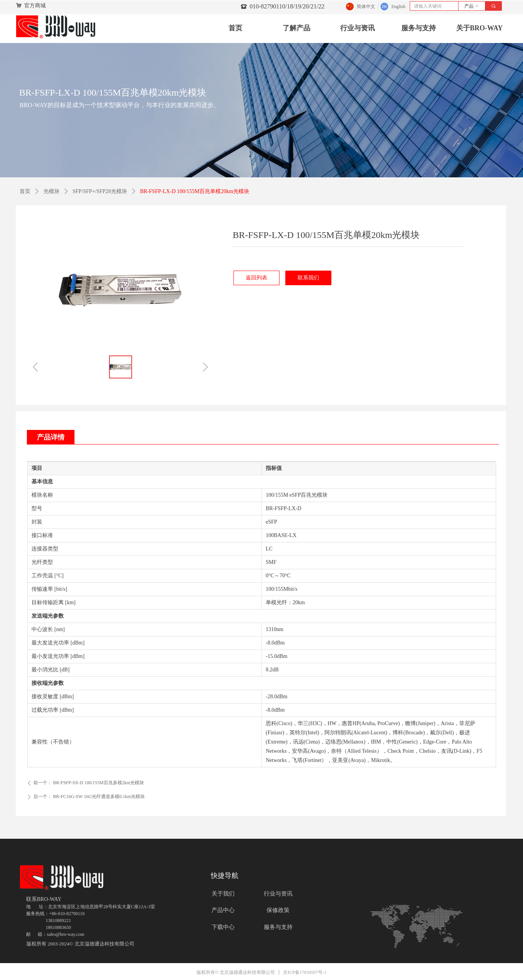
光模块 (51, 191)
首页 (25, 191)
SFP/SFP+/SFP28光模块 (100, 191)
